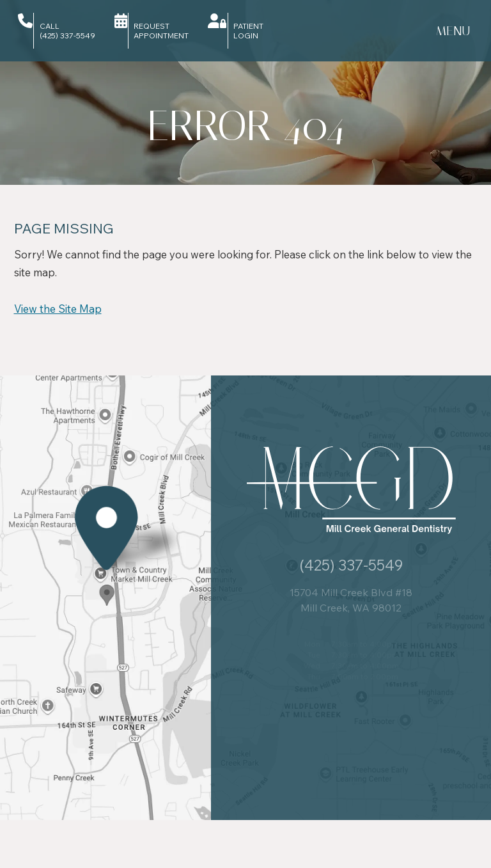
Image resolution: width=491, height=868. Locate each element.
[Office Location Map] (107, 588)
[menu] (453, 31)
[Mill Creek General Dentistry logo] (351, 491)
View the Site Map (58, 309)
